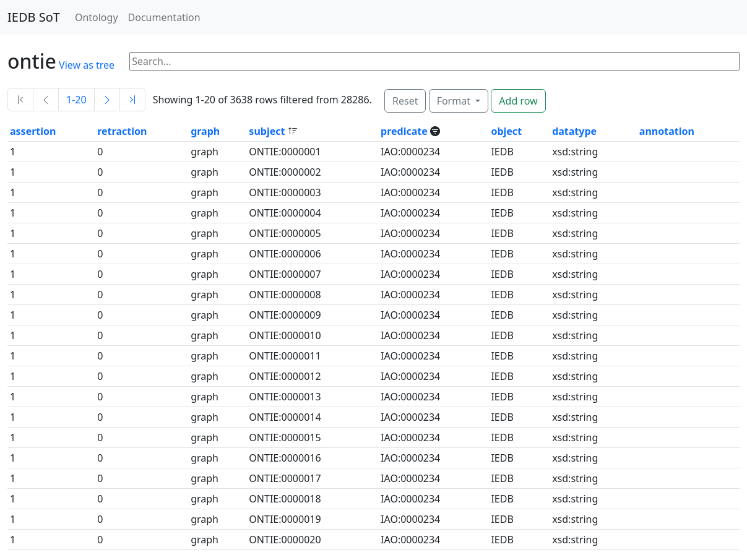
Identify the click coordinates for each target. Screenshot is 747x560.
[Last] (132, 100)
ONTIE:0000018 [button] (285, 499)
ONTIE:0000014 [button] (285, 417)
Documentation (164, 17)
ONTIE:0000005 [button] (285, 233)
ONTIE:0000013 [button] (285, 397)
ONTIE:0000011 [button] (285, 356)
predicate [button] (405, 131)
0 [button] (100, 152)
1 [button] (13, 152)
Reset (405, 101)
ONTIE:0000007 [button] (285, 274)
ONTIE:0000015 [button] (285, 437)
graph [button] (205, 131)
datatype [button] (574, 131)
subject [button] (268, 131)
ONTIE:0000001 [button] (285, 152)
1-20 (76, 100)
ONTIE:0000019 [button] (285, 519)
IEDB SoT (34, 17)
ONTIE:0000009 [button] (285, 315)
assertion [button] (33, 131)
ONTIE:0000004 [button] (285, 213)
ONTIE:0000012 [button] (285, 376)
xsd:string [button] (575, 152)
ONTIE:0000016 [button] (285, 458)
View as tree (87, 65)
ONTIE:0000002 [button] (285, 172)
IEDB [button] (502, 152)
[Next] (107, 100)
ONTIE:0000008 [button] (285, 295)
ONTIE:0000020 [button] (285, 540)
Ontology (97, 17)
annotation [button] (667, 131)
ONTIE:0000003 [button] (285, 192)
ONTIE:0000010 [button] (285, 335)
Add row (518, 101)
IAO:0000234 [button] (410, 152)
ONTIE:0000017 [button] (285, 478)
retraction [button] (122, 131)
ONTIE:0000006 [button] (285, 254)
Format (455, 101)
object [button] (506, 131)
